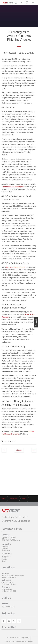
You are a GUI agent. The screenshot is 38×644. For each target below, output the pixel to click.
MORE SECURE (10, 441)
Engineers (5, 548)
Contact (4, 560)
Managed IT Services (9, 537)
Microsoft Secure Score (15, 267)
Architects (5, 547)
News (3, 561)
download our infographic (13, 187)
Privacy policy (9, 641)
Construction (6, 550)
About (4, 558)
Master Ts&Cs (21, 641)
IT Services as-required (9, 539)
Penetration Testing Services (11, 541)
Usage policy (24, 638)
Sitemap (31, 641)
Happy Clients (6, 556)
